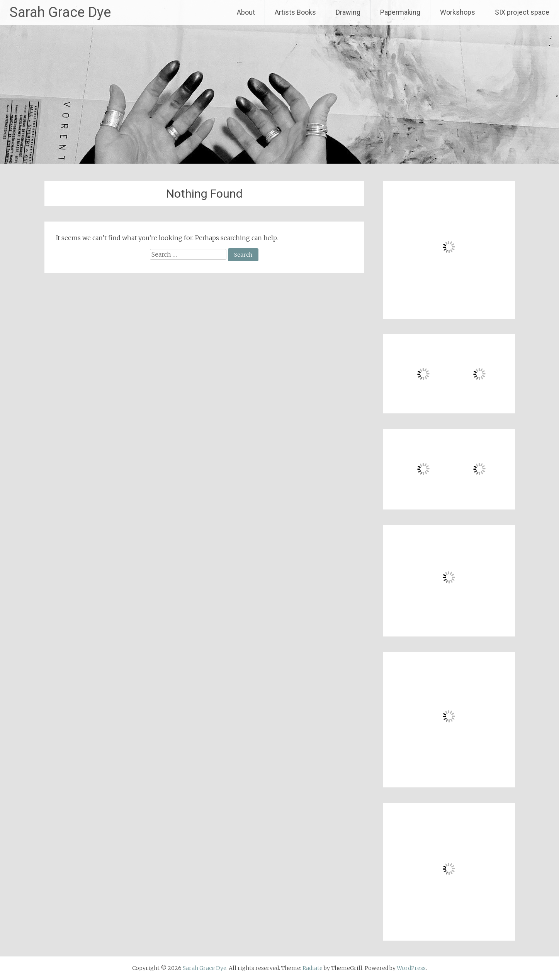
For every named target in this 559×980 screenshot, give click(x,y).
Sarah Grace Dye (60, 12)
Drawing (348, 12)
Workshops (458, 12)
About (246, 12)
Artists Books (295, 12)
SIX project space (522, 12)
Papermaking (400, 12)
